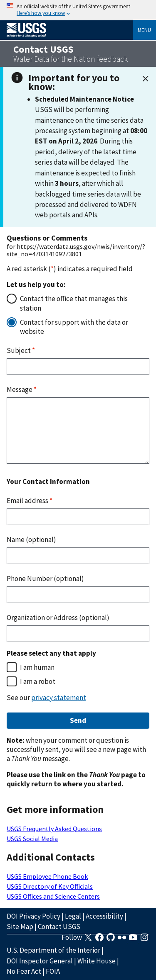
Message (22, 389)
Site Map (20, 927)
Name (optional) (31, 540)
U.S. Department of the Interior (53, 950)
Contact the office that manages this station (74, 303)
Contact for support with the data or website (74, 327)
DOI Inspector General (40, 961)
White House (97, 961)
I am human (37, 667)
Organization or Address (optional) (58, 618)
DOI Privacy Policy (33, 916)
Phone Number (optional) (45, 579)
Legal (73, 916)
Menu (144, 30)
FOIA (53, 971)
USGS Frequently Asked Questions (54, 829)
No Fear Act (24, 971)
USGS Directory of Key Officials (50, 886)
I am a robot (38, 681)
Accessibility (104, 916)
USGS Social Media (32, 839)
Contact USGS (59, 927)
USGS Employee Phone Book (47, 876)
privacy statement (59, 698)
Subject (21, 350)
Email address (30, 501)
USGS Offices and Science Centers (53, 896)
